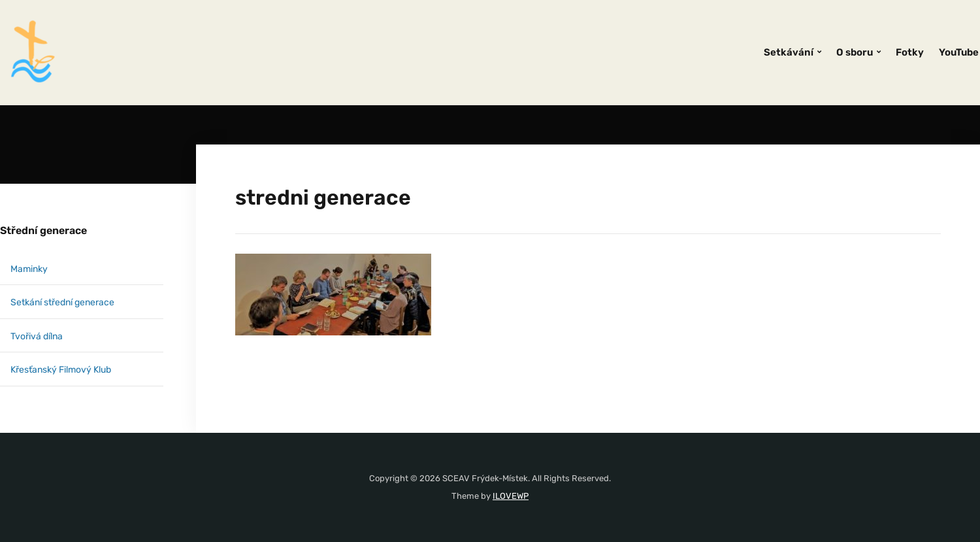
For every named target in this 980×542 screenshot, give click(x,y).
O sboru (855, 52)
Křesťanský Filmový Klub (61, 370)
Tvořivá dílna (37, 336)
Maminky (29, 269)
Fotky (910, 52)
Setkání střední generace (62, 302)
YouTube (959, 52)
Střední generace (43, 230)
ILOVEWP (511, 496)
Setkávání (789, 52)
